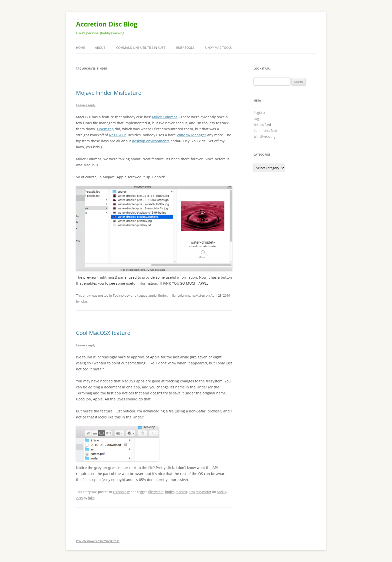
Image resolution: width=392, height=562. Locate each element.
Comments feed (265, 131)
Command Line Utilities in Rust (141, 48)
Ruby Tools (185, 48)
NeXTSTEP (117, 135)
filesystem (156, 492)
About (100, 48)
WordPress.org (264, 137)
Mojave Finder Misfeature (109, 93)
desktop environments (151, 141)
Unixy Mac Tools (218, 48)
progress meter (200, 492)
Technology (121, 295)
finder (162, 295)
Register (259, 113)
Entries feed (262, 125)
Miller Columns (165, 117)
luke (84, 301)
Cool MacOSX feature (103, 333)
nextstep (198, 295)
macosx (181, 492)
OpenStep (105, 129)
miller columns (179, 295)
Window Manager (191, 135)
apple (152, 295)
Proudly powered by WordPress (98, 541)
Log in (258, 119)
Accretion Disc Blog (107, 24)
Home (80, 48)
